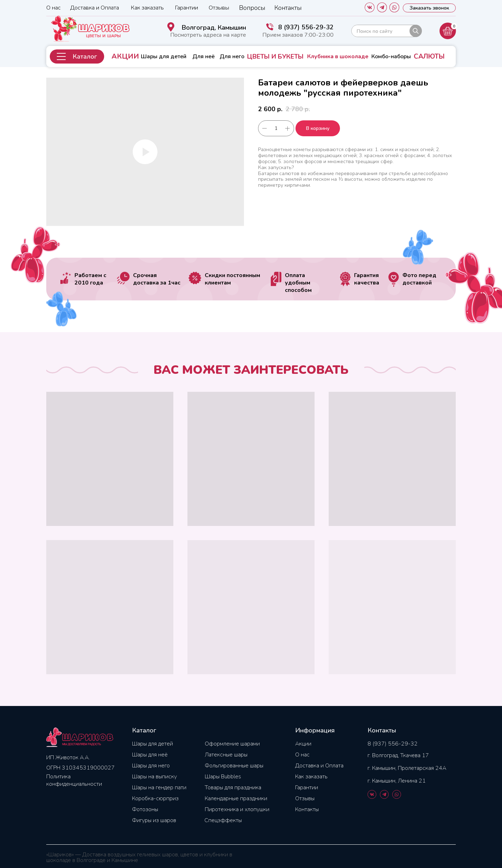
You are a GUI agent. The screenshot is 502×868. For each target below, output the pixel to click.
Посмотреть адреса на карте (208, 35)
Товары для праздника (233, 788)
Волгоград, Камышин (214, 28)
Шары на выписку (154, 777)
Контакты (288, 8)
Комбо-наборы (391, 56)
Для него (232, 56)
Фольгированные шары (234, 766)
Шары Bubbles (223, 777)
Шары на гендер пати (159, 788)
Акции (303, 744)
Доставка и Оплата (95, 8)
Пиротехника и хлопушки (237, 809)
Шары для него (151, 766)
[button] (77, 56)
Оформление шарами (232, 744)
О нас (53, 8)
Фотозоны (145, 809)
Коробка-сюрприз (155, 798)
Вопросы (252, 8)
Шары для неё (150, 755)
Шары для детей (164, 56)
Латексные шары (226, 755)
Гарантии (187, 8)
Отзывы (219, 8)
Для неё (204, 56)
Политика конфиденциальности (74, 780)
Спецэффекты (223, 820)
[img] (387, 31)
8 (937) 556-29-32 (306, 27)
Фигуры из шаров (154, 820)
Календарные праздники (236, 798)
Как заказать (147, 8)
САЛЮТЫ (429, 56)
